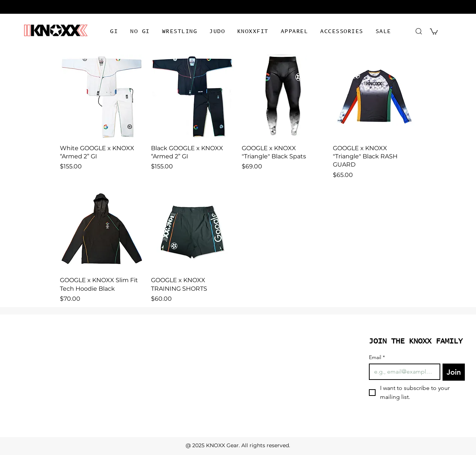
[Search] (419, 31)
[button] (114, 32)
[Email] (402, 372)
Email (377, 357)
